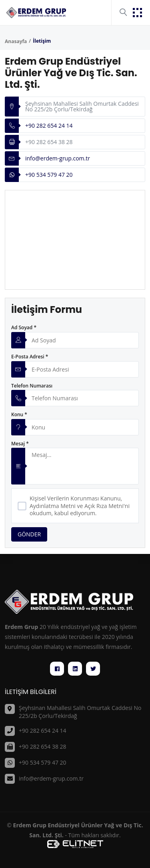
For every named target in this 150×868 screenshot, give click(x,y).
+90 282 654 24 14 (49, 126)
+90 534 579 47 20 (49, 175)
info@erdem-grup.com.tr (58, 158)
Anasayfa (16, 41)
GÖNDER (29, 534)
